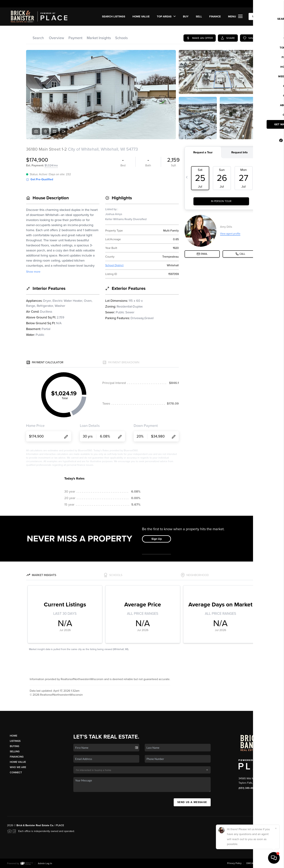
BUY (186, 16)
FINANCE (215, 16)
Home (13, 736)
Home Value (141, 16)
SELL (199, 16)
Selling (15, 752)
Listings (15, 741)
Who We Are (18, 767)
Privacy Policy (234, 863)
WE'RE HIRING (261, 16)
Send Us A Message (192, 802)
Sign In (270, 4)
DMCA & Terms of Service (260, 863)
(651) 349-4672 (247, 788)
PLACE (60, 825)
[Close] (276, 828)
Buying (14, 746)
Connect (16, 773)
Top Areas (166, 16)
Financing (17, 757)
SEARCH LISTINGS (114, 16)
